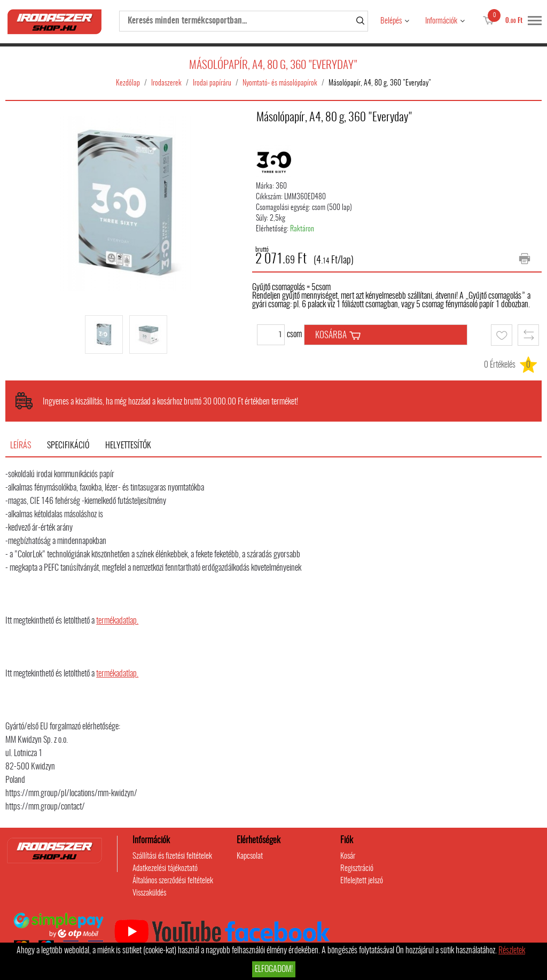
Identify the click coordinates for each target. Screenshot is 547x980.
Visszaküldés (149, 893)
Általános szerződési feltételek (173, 881)
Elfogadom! (274, 969)
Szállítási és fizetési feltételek (172, 856)
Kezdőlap (128, 83)
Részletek (512, 951)
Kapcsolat (250, 856)
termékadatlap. (117, 621)
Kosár (348, 856)
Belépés (391, 21)
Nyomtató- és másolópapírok (280, 83)
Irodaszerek (166, 83)
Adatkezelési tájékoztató (165, 869)
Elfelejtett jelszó (362, 881)
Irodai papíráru (212, 83)
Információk (441, 21)
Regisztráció (357, 869)
